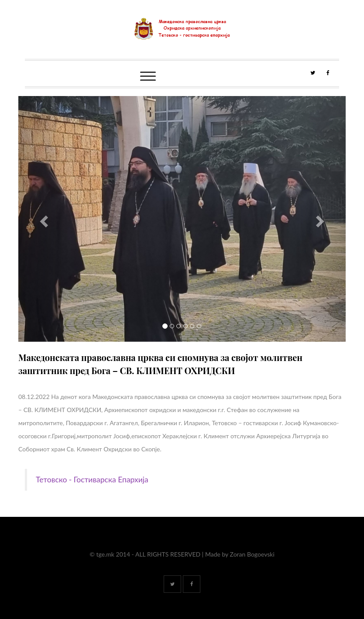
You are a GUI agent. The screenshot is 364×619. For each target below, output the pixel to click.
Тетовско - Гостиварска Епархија (92, 480)
